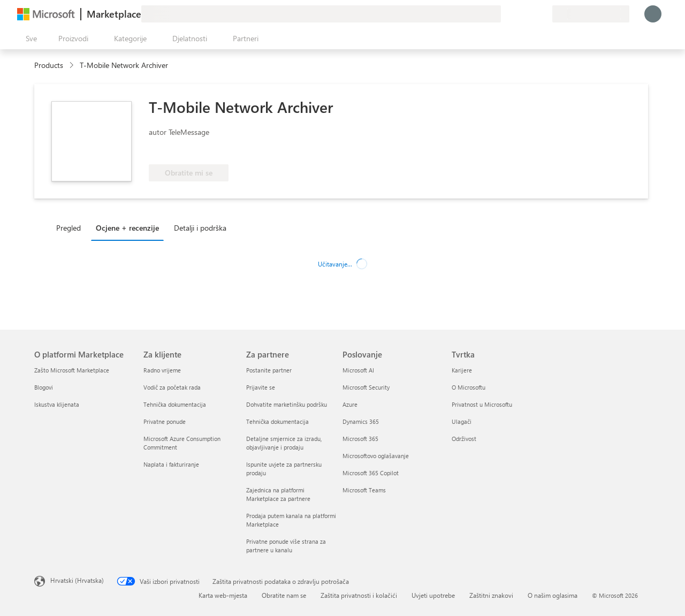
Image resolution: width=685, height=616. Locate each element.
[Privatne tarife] (544, 14)
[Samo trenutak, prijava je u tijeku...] (653, 14)
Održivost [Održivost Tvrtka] (464, 439)
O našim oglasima (553, 595)
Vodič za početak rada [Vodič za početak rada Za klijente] (172, 387)
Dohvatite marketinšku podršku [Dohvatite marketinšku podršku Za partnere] (287, 404)
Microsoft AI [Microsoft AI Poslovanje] (358, 370)
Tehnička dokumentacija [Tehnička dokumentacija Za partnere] (277, 421)
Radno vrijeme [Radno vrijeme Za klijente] (162, 370)
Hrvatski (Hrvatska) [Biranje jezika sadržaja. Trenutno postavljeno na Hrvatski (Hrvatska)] (77, 580)
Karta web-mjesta (223, 595)
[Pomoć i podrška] (518, 14)
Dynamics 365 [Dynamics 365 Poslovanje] (361, 421)
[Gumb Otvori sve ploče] (29, 39)
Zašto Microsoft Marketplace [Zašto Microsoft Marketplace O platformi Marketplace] (72, 370)
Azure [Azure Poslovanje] (350, 404)
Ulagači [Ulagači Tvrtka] (462, 421)
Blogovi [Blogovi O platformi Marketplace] (44, 387)
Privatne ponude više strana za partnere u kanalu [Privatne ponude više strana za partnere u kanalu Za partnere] (286, 546)
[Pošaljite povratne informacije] (505, 14)
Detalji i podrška (200, 228)
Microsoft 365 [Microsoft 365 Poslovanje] (360, 439)
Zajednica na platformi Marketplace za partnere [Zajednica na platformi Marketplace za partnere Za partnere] (278, 494)
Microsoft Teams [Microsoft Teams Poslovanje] (364, 490)
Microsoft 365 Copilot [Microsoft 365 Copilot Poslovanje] (371, 473)
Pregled (68, 228)
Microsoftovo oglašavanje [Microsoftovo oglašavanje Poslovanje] (376, 456)
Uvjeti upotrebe (433, 595)
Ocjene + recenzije (127, 228)
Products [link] (49, 65)
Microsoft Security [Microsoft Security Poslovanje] (366, 387)
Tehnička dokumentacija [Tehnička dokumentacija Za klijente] (175, 404)
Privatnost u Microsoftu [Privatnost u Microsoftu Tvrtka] (482, 404)
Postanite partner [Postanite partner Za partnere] (269, 370)
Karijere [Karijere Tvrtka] (462, 370)
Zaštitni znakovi (491, 595)
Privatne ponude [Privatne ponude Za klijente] (165, 421)
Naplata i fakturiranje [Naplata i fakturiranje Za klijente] (171, 464)
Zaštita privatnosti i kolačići (359, 595)
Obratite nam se (284, 595)
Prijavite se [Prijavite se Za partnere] (261, 387)
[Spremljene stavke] (531, 14)
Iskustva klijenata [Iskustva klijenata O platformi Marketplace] (57, 404)
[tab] (71, 227)
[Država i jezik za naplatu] (591, 14)
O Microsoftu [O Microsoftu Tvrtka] (469, 387)
